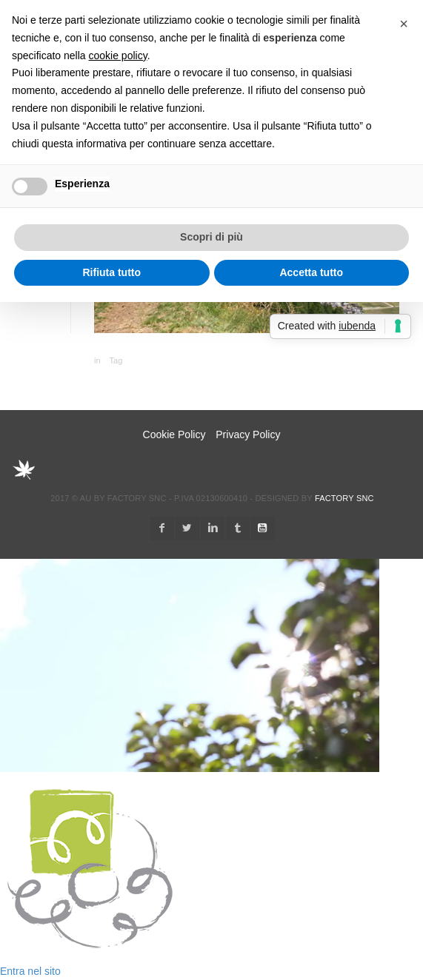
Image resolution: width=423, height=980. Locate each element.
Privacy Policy (248, 434)
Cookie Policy (174, 434)
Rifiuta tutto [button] (111, 272)
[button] (404, 24)
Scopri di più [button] (211, 237)
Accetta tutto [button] (311, 272)
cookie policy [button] (118, 56)
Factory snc (344, 498)
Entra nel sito (30, 971)
